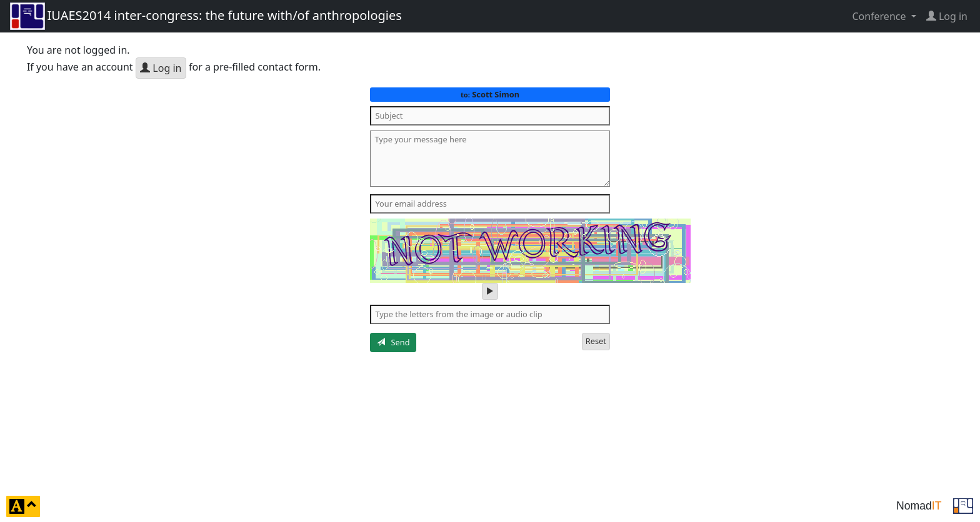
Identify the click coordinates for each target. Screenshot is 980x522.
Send (393, 342)
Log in (161, 68)
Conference (880, 16)
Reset (596, 341)
